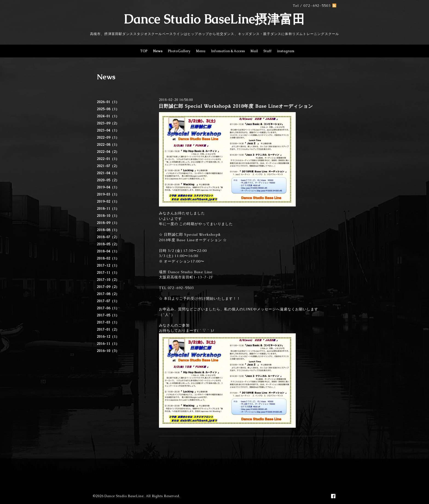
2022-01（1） (108, 159)
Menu (201, 51)
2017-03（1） (108, 322)
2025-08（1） (108, 109)
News (158, 51)
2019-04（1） (108, 187)
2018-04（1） (108, 251)
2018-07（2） (108, 237)
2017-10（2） (108, 280)
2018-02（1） (108, 258)
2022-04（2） (108, 152)
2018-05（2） (108, 244)
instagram (286, 51)
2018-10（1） (108, 216)
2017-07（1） (108, 301)
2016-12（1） (108, 337)
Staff (268, 51)
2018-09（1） (108, 223)
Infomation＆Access (228, 51)
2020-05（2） (108, 180)
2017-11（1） (108, 273)
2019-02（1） (108, 202)
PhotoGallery (179, 51)
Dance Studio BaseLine (124, 496)
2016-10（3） (108, 351)
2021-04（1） (108, 173)
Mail (254, 51)
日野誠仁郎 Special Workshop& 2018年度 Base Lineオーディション (236, 106)
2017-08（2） (108, 294)
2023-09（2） (108, 123)
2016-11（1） (108, 344)
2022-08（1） (108, 145)
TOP (144, 51)
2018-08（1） (108, 230)
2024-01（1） (108, 116)
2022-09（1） (108, 138)
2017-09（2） (108, 287)
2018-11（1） (108, 209)
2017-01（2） (108, 330)
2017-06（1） (108, 308)
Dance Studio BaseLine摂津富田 (215, 19)
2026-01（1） (108, 102)
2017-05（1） (108, 315)
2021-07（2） (108, 166)
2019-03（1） (108, 194)
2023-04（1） (108, 130)
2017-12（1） (108, 266)
